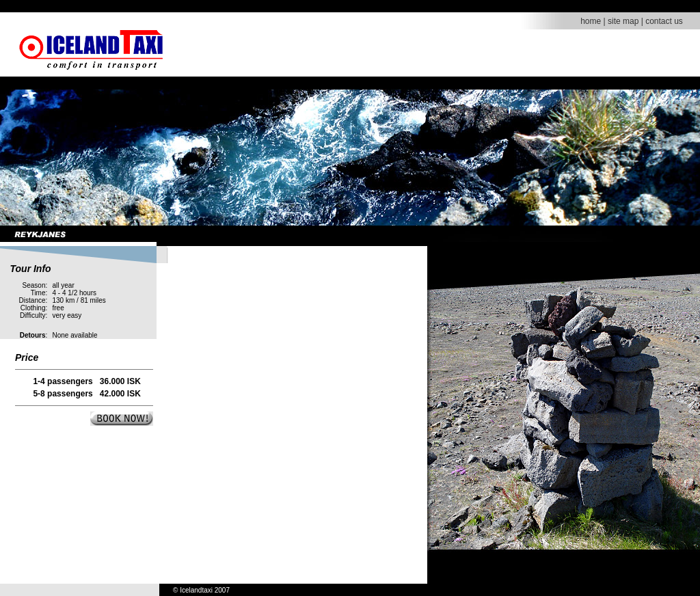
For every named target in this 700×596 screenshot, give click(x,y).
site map (623, 21)
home (591, 21)
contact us (664, 21)
